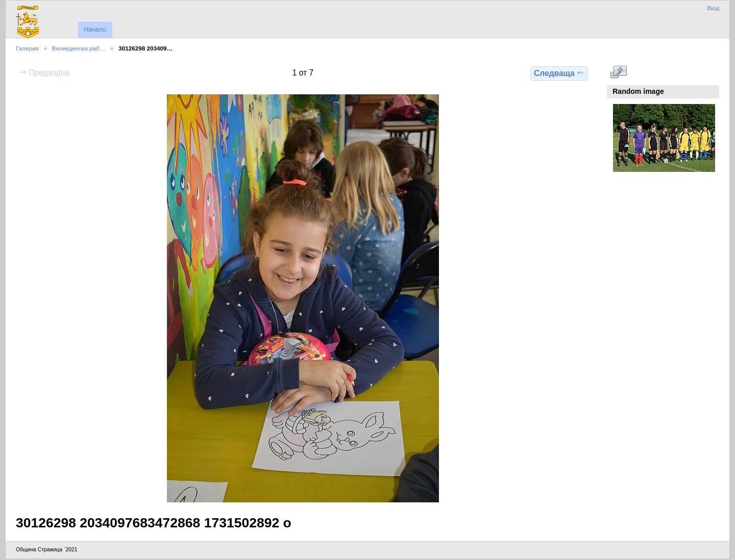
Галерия (27, 48)
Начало (95, 30)
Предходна (44, 72)
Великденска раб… (79, 48)
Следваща (559, 73)
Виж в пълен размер (618, 72)
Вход (713, 8)
